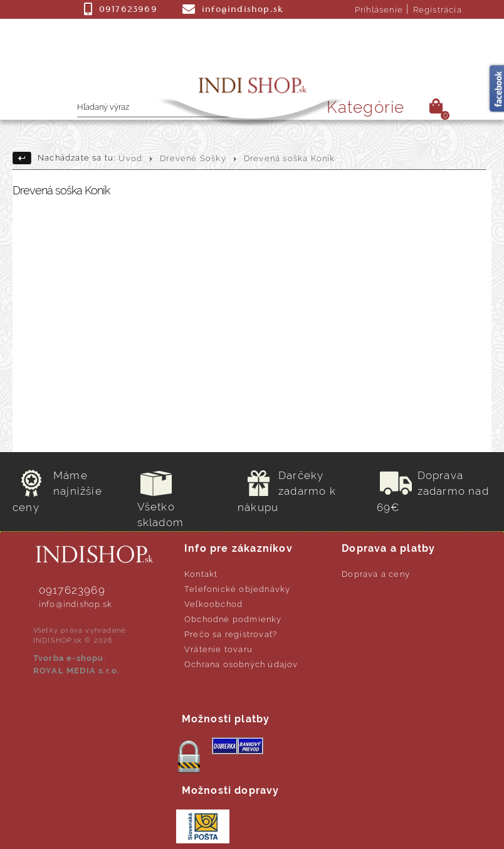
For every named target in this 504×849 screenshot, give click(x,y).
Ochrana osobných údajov (241, 664)
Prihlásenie (379, 10)
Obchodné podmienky (233, 619)
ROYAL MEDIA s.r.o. (77, 671)
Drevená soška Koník (290, 158)
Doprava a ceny (376, 574)
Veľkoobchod (213, 604)
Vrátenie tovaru (218, 649)
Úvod (130, 158)
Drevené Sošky (193, 158)
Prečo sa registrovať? (231, 634)
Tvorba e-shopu (69, 658)
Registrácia (438, 10)
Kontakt (201, 574)
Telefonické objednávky (237, 589)
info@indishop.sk (76, 604)
